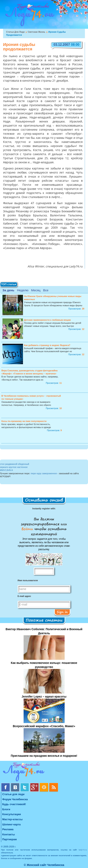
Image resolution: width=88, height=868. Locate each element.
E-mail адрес (24, 596)
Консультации (12, 814)
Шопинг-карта (11, 824)
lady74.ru (83, 850)
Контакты (9, 834)
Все (46, 290)
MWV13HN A (6, 470)
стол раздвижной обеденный (15, 464)
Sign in (62, 612)
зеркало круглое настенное (14, 467)
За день (8, 290)
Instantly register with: (44, 509)
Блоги (6, 809)
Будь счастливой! (14, 804)
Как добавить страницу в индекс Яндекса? (47, 345)
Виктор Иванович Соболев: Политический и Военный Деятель (44, 631)
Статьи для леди (15, 32)
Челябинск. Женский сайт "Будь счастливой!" (29, 16)
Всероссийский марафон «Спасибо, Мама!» (44, 726)
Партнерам (10, 839)
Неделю (23, 290)
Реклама (8, 829)
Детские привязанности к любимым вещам (47, 320)
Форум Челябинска (15, 799)
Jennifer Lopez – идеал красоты (44, 697)
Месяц (36, 290)
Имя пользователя (28, 580)
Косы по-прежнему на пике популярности (24, 421)
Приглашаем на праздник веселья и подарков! (44, 756)
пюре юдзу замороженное (44, 473)
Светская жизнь (37, 32)
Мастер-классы (12, 819)
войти (28, 529)
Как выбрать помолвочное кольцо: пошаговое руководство (44, 665)
